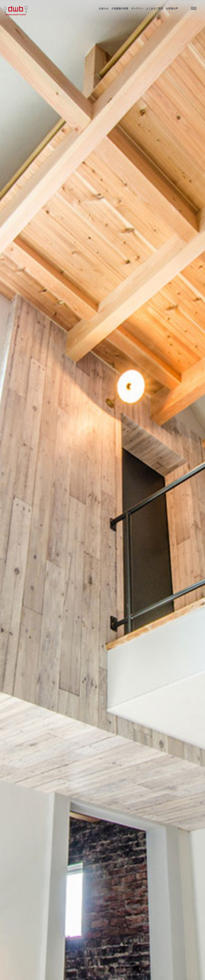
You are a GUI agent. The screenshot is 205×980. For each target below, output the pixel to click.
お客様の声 (172, 8)
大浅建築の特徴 (120, 8)
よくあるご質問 (155, 8)
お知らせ (104, 8)
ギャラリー (137, 8)
